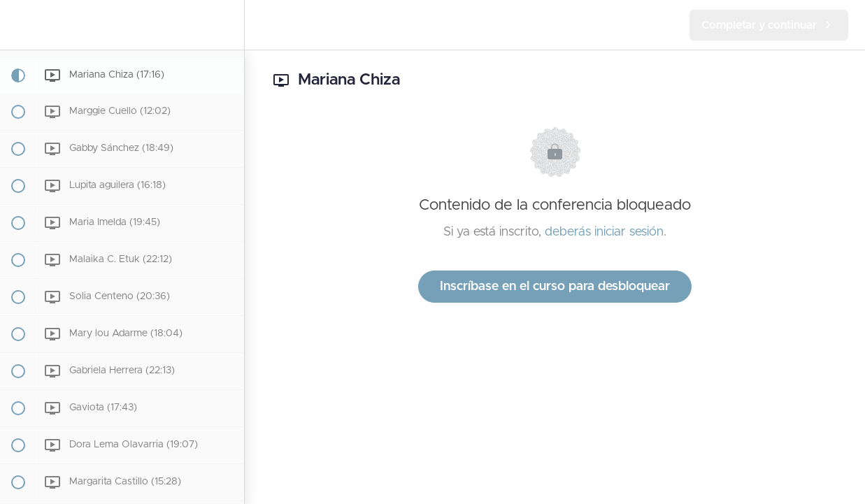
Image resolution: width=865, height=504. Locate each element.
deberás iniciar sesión (604, 232)
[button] (17, 25)
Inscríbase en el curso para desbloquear (555, 287)
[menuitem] (227, 25)
